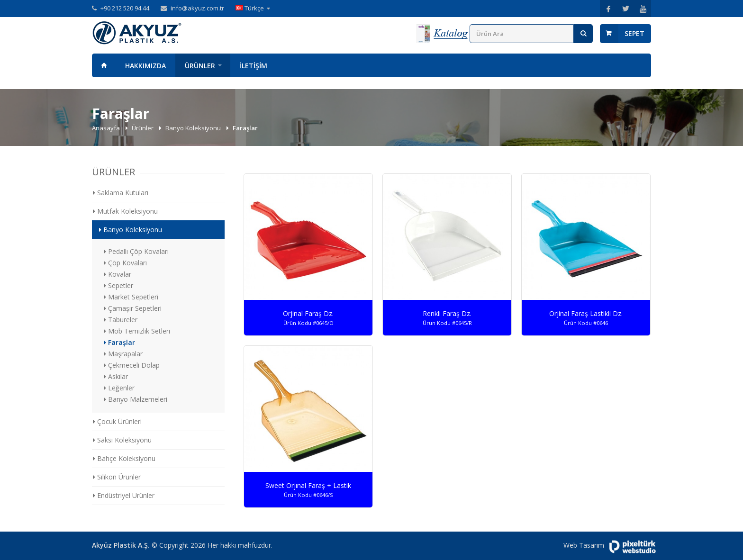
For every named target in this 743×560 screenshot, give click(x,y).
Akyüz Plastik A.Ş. (121, 545)
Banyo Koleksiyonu (194, 128)
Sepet (634, 33)
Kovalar (118, 274)
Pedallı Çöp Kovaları (136, 251)
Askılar (116, 376)
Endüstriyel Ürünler (124, 495)
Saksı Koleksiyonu (122, 440)
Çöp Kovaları (125, 263)
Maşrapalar (123, 354)
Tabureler (121, 320)
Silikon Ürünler (117, 477)
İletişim (254, 66)
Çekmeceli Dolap (132, 365)
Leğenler (119, 388)
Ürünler (200, 66)
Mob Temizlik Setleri (137, 331)
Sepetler (118, 285)
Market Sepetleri (131, 297)
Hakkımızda (145, 66)
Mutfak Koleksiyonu (125, 211)
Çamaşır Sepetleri (133, 308)
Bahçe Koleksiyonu (124, 458)
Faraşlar (119, 342)
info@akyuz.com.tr (197, 8)
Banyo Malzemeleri (136, 399)
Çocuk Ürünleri (117, 421)
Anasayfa (104, 65)
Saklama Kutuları (121, 193)
